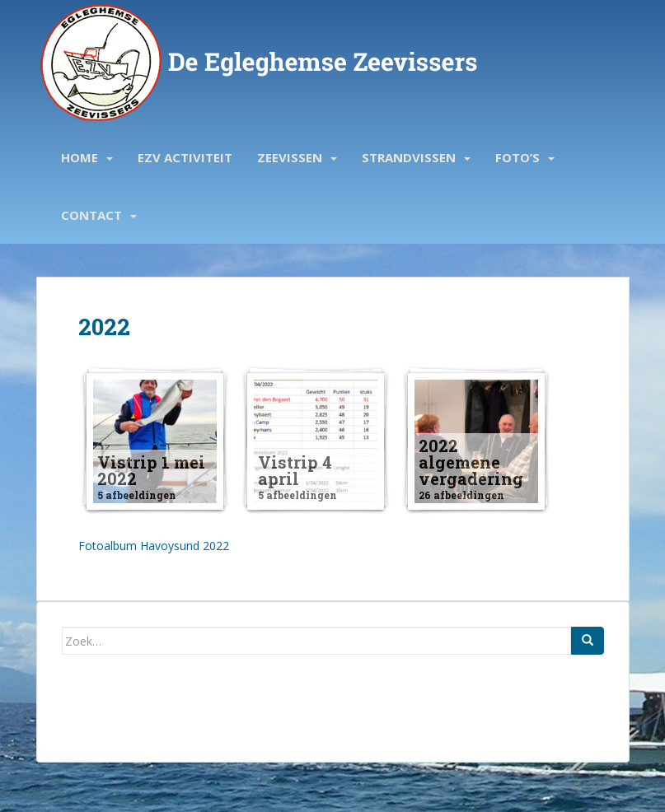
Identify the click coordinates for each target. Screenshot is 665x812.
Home (80, 157)
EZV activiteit (185, 157)
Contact (91, 215)
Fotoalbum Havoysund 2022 (154, 546)
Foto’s (517, 157)
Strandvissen (409, 157)
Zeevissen (290, 157)
